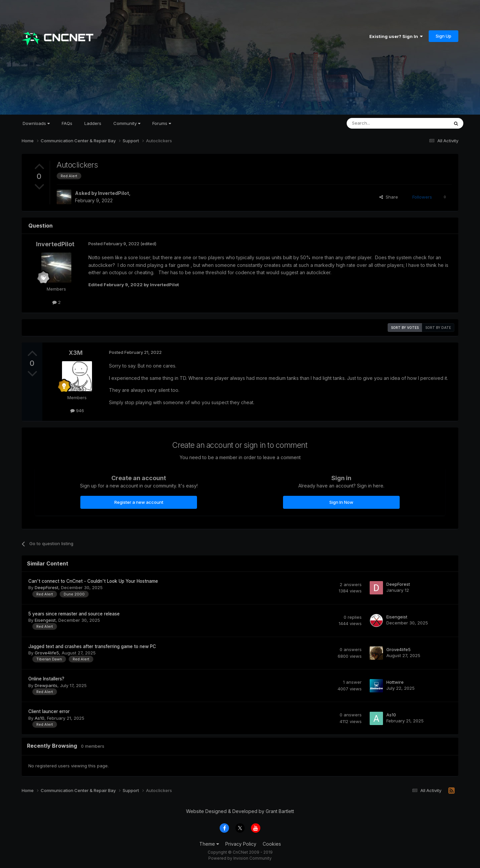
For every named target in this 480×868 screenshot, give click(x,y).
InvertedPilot (113, 193)
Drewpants (46, 685)
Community (127, 123)
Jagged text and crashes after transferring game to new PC (92, 646)
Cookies (272, 844)
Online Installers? (46, 679)
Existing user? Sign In (396, 36)
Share (389, 197)
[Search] (381, 123)
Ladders (93, 123)
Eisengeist (45, 620)
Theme (209, 844)
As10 (39, 718)
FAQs (67, 123)
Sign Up (443, 36)
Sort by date (438, 328)
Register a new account (139, 502)
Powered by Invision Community (240, 858)
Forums (162, 123)
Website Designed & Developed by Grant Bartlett (240, 811)
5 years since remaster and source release (74, 614)
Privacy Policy (241, 844)
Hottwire (395, 682)
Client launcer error (49, 711)
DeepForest (46, 587)
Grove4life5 (47, 653)
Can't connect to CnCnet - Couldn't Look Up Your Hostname (93, 581)
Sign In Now (341, 502)
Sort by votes (405, 328)
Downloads (36, 123)
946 (77, 411)
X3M (76, 353)
